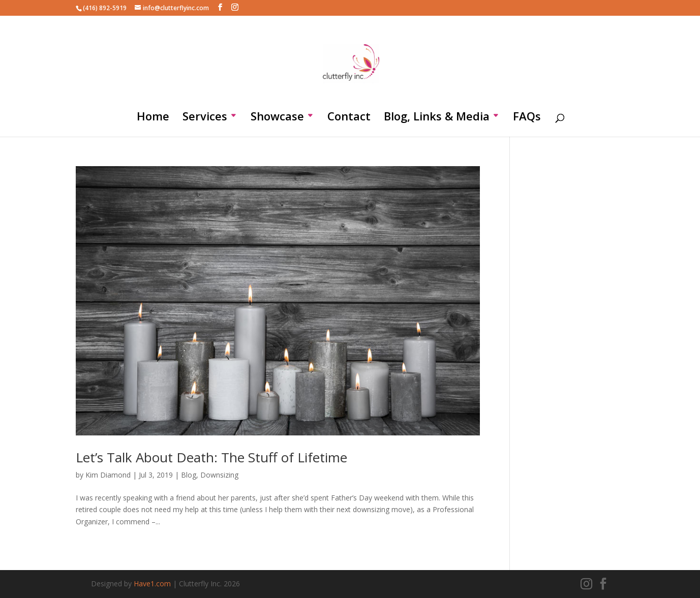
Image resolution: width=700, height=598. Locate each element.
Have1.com (152, 584)
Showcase (277, 118)
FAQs (527, 118)
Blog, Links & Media (437, 118)
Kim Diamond (108, 475)
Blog (189, 475)
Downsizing (219, 475)
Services (205, 118)
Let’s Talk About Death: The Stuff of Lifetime (211, 457)
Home (153, 118)
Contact (349, 118)
